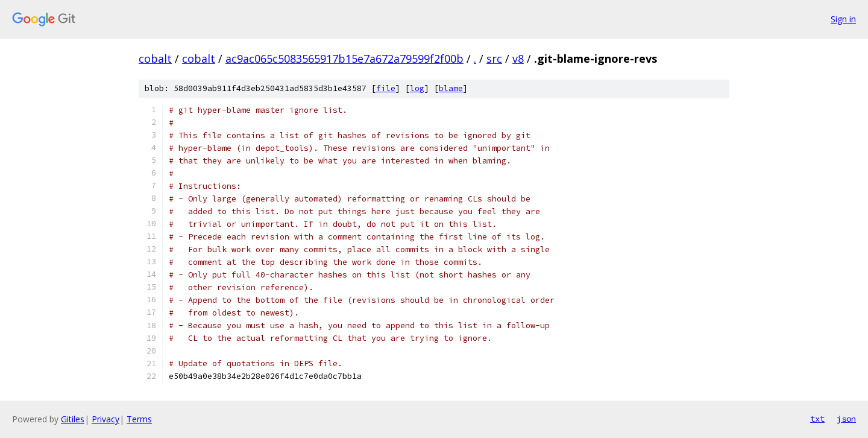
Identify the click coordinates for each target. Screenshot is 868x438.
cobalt (155, 59)
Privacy (105, 419)
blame (451, 88)
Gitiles (73, 419)
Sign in (843, 19)
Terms (139, 419)
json (846, 419)
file (386, 88)
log (417, 88)
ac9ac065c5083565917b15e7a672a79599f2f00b (344, 59)
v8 (518, 59)
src (494, 59)
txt (817, 419)
